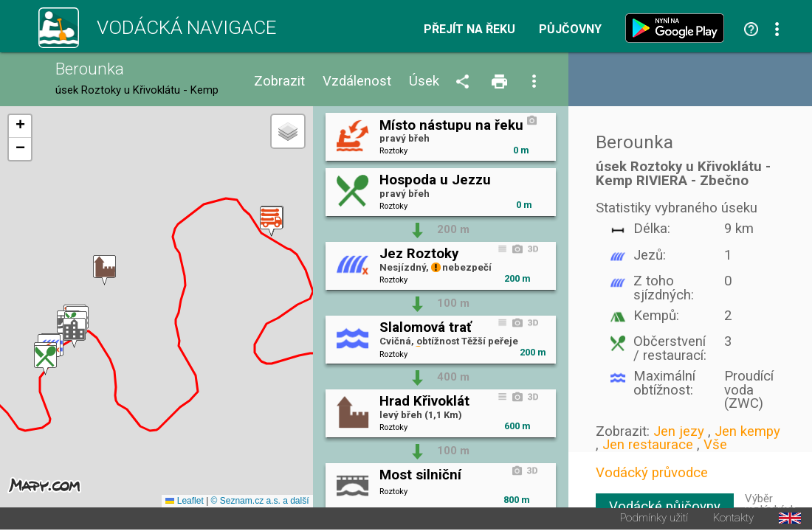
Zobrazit (279, 81)
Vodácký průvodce (652, 473)
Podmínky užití (654, 520)
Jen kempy (747, 431)
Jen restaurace (648, 445)
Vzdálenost (357, 81)
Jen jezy (679, 431)
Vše (715, 445)
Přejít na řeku (469, 29)
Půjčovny (570, 29)
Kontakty (733, 520)
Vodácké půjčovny (665, 507)
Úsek (424, 81)
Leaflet (184, 502)
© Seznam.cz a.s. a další (260, 502)
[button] (45, 361)
